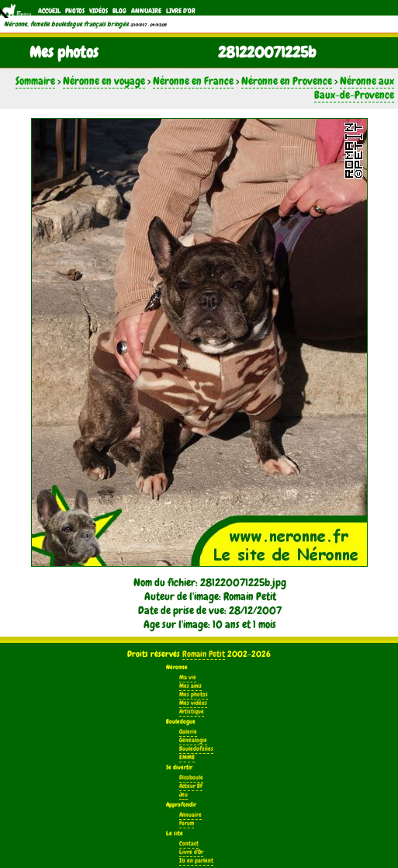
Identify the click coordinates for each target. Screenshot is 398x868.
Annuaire (146, 11)
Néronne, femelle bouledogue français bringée (66, 24)
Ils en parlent (196, 861)
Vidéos (99, 11)
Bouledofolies (196, 749)
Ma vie (188, 677)
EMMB (187, 757)
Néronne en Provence (287, 81)
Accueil (49, 11)
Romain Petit (204, 654)
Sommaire (35, 81)
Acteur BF (191, 786)
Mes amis (190, 686)
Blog (119, 11)
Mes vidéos (193, 703)
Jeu (183, 795)
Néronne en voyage (104, 81)
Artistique (192, 712)
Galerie (188, 732)
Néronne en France (193, 81)
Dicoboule (191, 778)
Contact (189, 844)
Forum (187, 823)
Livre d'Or (181, 11)
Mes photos (194, 694)
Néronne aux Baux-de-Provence (354, 88)
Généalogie (193, 740)
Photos (75, 11)
